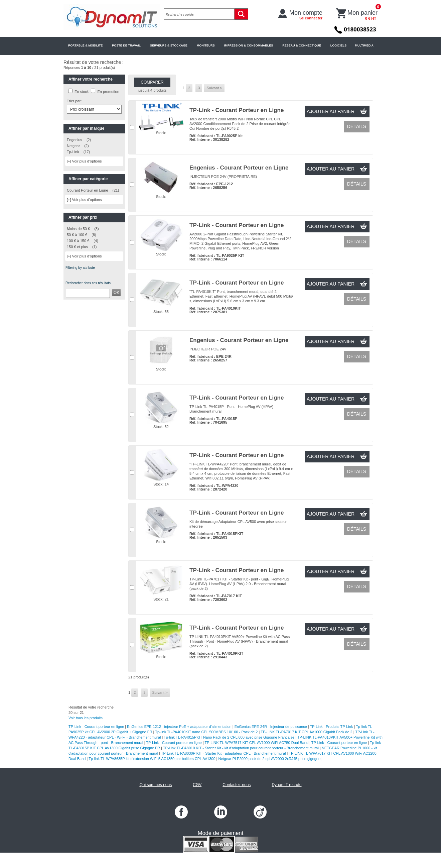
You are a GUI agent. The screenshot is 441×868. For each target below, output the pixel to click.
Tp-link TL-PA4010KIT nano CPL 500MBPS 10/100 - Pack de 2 (206, 732)
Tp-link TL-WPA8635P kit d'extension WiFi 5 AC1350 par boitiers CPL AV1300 (152, 759)
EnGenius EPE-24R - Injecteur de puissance (271, 727)
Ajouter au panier (331, 111)
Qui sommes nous (156, 785)
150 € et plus (77, 247)
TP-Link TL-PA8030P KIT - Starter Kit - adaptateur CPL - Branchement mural (224, 753)
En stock (82, 92)
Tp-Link (73, 152)
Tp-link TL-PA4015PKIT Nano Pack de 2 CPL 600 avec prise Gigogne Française (229, 737)
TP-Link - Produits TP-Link (332, 727)
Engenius (75, 140)
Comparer (152, 82)
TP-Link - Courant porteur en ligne (96, 727)
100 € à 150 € (78, 241)
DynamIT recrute (286, 785)
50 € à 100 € (77, 235)
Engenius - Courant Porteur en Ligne (239, 168)
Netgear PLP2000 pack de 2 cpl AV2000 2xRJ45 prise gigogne (270, 759)
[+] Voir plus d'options (84, 161)
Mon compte (306, 15)
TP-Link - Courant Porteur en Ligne (237, 110)
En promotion (108, 92)
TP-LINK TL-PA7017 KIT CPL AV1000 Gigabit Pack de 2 (307, 732)
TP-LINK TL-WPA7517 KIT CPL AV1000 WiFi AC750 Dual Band (256, 743)
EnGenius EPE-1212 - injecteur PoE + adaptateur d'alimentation (179, 727)
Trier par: (74, 101)
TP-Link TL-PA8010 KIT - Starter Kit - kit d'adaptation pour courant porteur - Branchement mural (241, 748)
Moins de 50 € (78, 229)
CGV (197, 785)
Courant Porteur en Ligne (88, 190)
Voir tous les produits (86, 718)
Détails (357, 126)
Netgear (73, 146)
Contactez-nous (237, 785)
